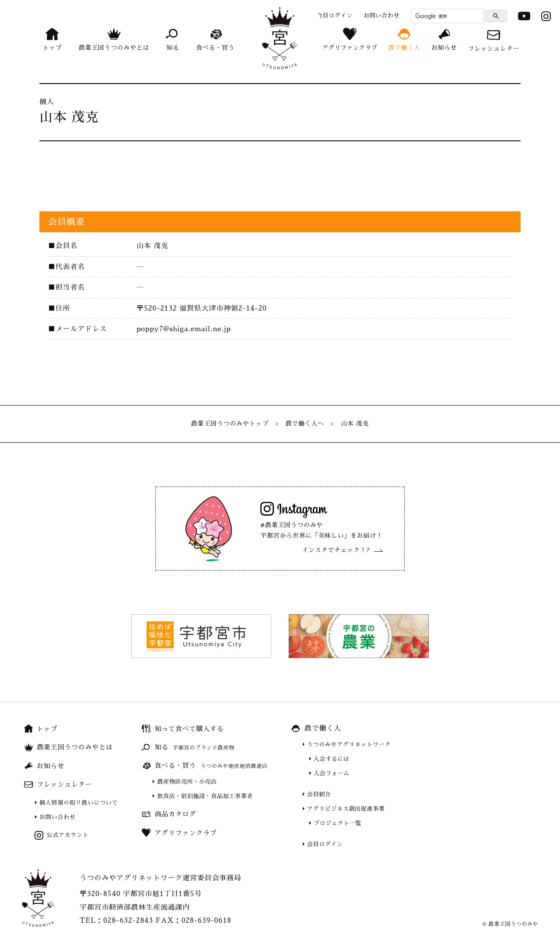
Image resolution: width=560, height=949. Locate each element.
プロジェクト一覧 (338, 823)
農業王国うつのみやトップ (230, 424)
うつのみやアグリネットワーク (349, 744)
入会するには (332, 759)
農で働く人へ (305, 424)
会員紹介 (319, 794)
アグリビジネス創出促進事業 (346, 809)
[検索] (446, 16)
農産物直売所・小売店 (187, 782)
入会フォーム (332, 773)
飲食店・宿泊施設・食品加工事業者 (205, 796)
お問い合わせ (58, 817)
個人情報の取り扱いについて (79, 803)
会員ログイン (325, 844)
